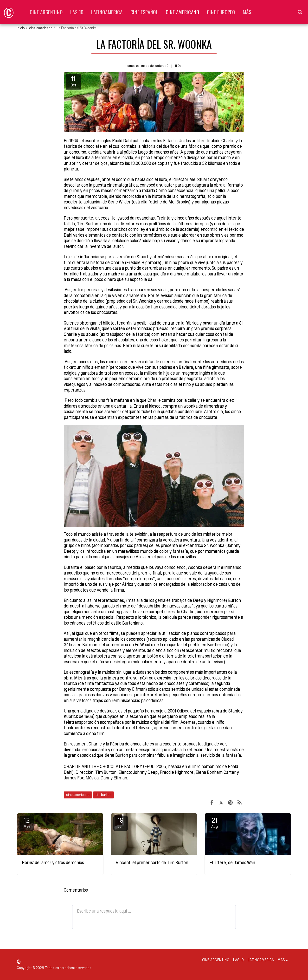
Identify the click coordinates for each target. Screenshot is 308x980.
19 (121, 823)
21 (214, 823)
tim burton (103, 795)
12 (27, 823)
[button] (300, 12)
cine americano (41, 28)
